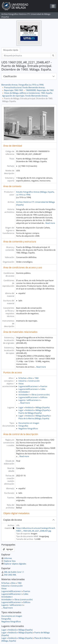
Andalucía (29, 407)
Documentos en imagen (29, 423)
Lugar (21, 407)
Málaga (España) (43, 407)
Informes (7, 558)
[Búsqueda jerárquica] (27, 55)
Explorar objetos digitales (14, 564)
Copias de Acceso (13, 520)
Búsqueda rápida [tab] (11, 50)
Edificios (44, 397)
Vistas (21, 384)
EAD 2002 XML (9, 575)
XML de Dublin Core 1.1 (13, 572)
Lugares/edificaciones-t (28, 386)
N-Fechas (22, 378)
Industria (22, 381)
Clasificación (10, 76)
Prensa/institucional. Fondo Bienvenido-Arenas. (25, 87)
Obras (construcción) (41, 395)
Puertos (44, 386)
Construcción (34, 381)
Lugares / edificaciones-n (29, 400)
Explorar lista (8, 561)
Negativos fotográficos (28, 429)
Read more (50, 223)
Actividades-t (24, 392)
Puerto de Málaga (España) (30, 413)
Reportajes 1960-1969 (13, 90)
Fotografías (23, 426)
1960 (36, 378)
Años (30, 378)
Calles (43, 389)
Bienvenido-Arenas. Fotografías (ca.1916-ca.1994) (22, 85)
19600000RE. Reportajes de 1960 (40, 90)
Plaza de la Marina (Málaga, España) (34, 418)
